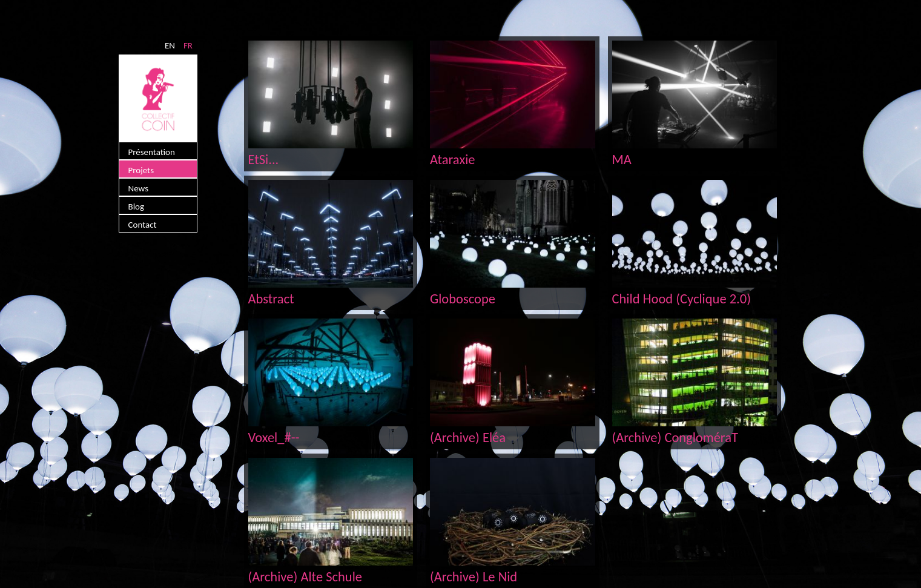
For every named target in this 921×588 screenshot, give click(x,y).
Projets (141, 170)
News (139, 188)
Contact (143, 225)
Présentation (152, 152)
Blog (137, 206)
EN (170, 45)
